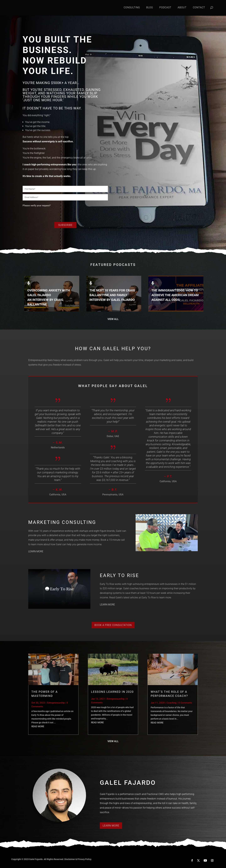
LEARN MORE (36, 551)
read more (38, 726)
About (182, 7)
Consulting (132, 7)
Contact (199, 7)
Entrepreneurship (56, 703)
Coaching (172, 703)
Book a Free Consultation (113, 625)
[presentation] (46, 214)
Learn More (111, 826)
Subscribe (65, 225)
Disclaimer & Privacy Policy (78, 859)
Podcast (165, 7)
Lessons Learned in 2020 (112, 692)
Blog (150, 7)
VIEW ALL (113, 319)
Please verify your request (37, 206)
